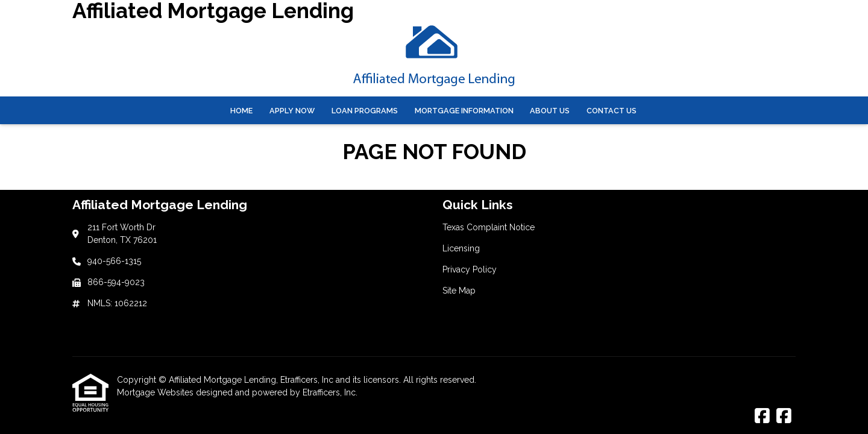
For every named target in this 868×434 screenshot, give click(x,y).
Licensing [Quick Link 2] (461, 248)
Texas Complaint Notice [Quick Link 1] (489, 227)
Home (241, 111)
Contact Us (612, 111)
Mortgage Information (464, 111)
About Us (550, 111)
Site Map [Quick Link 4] (459, 291)
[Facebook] (762, 417)
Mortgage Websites (156, 392)
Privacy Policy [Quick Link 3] (470, 269)
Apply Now (292, 111)
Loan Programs (365, 111)
